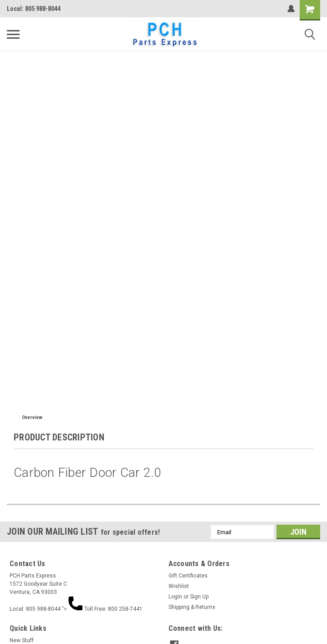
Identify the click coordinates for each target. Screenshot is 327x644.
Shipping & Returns (192, 607)
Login (175, 597)
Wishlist (179, 586)
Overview (32, 417)
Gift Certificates (188, 576)
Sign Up (199, 597)
